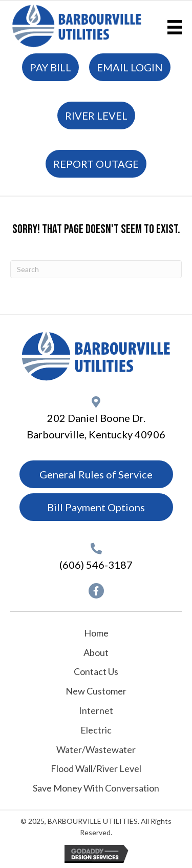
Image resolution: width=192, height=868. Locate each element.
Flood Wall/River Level (96, 768)
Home (96, 633)
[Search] (96, 269)
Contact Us (96, 671)
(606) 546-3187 (96, 565)
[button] (96, 591)
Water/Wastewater (96, 749)
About (96, 652)
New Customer (96, 691)
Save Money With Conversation (96, 788)
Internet (96, 710)
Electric (96, 730)
